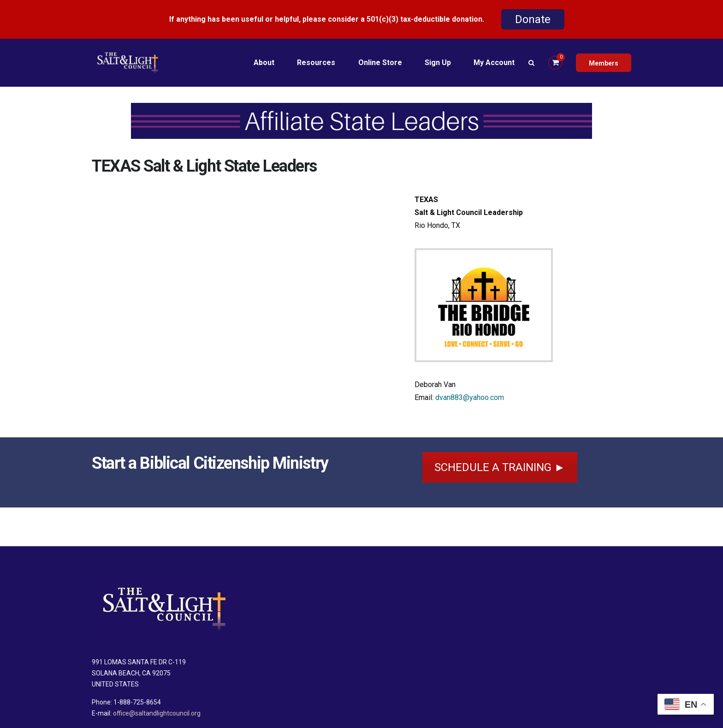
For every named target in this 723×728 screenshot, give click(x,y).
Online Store (379, 63)
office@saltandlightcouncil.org (157, 713)
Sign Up (437, 63)
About (263, 63)
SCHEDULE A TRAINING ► (500, 467)
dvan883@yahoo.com (470, 397)
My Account (494, 63)
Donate (533, 19)
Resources (315, 63)
